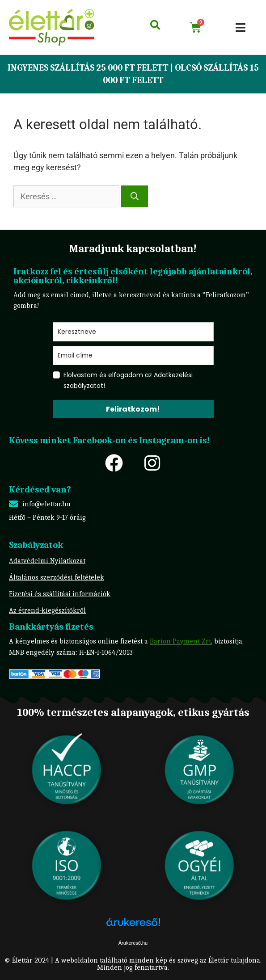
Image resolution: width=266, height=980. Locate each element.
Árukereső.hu (133, 943)
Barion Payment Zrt (180, 641)
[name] (133, 332)
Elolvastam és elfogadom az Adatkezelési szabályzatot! (128, 380)
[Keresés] (135, 196)
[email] (133, 355)
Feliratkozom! (133, 409)
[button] (241, 27)
